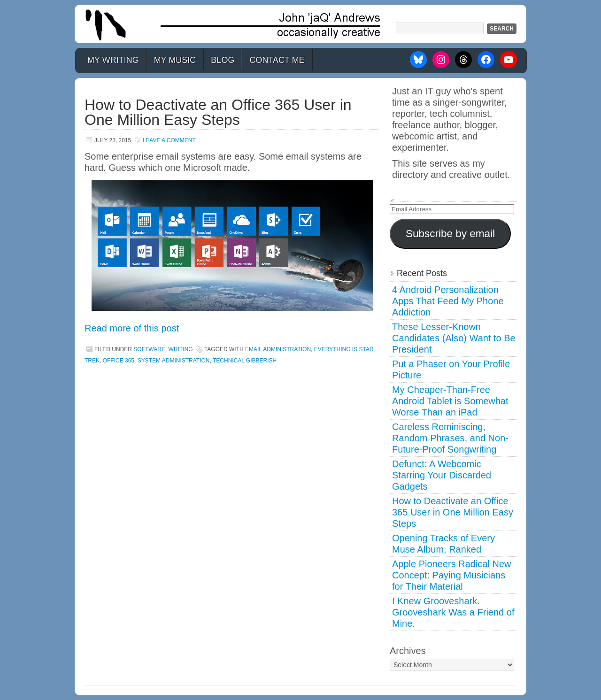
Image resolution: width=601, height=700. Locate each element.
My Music (175, 60)
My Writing (113, 60)
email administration (278, 349)
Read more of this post (132, 328)
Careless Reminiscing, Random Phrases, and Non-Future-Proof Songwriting (450, 438)
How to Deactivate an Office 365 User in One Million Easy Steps (218, 112)
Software (149, 349)
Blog (223, 60)
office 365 (119, 361)
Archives (408, 651)
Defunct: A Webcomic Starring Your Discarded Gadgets (442, 475)
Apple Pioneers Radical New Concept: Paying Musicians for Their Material (451, 575)
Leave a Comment (169, 140)
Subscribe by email (450, 234)
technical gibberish (245, 361)
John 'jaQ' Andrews (300, 24)
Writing (181, 349)
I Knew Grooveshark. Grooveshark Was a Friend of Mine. (453, 612)
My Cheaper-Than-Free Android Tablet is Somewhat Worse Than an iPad (450, 401)
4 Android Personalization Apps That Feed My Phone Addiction (448, 301)
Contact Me (277, 60)
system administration (174, 361)
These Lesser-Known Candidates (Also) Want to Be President (454, 338)
